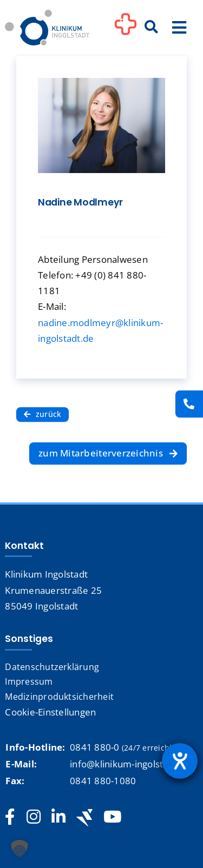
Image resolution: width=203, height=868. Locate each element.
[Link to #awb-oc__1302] (126, 29)
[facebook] (10, 817)
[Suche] (152, 28)
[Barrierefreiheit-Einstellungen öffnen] (180, 761)
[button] (19, 849)
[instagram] (34, 817)
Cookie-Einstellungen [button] (50, 712)
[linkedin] (58, 817)
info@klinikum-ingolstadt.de (130, 764)
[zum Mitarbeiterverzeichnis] (108, 454)
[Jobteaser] (84, 817)
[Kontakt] (189, 404)
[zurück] (42, 415)
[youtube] (112, 817)
